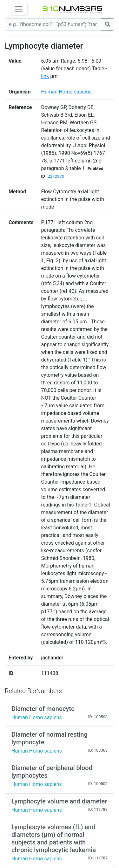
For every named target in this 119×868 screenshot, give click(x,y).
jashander (52, 658)
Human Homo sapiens (66, 92)
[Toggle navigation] (19, 9)
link (45, 76)
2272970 (56, 176)
